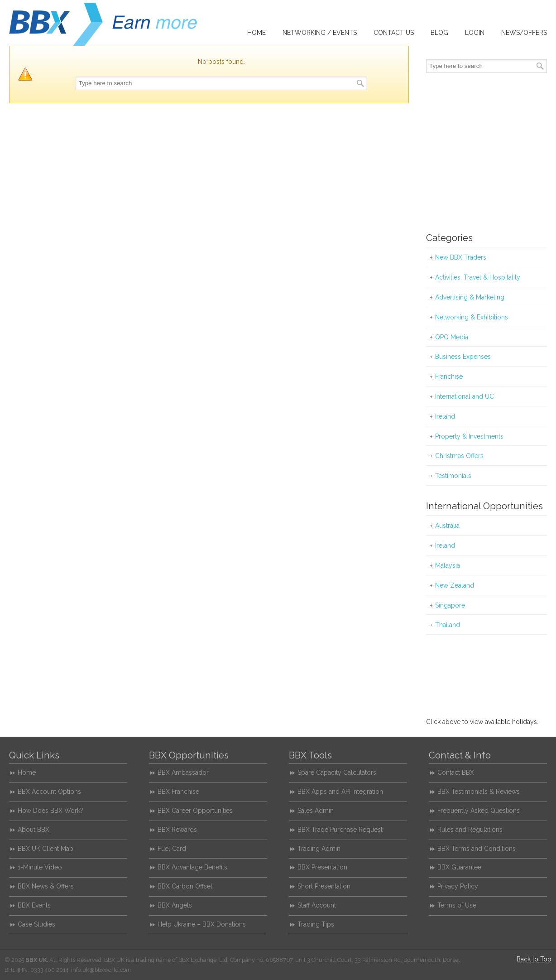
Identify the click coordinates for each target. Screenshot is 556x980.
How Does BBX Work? (50, 811)
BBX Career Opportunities (195, 811)
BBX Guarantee (459, 867)
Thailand (448, 625)
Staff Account (317, 905)
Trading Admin (319, 849)
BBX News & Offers (46, 886)
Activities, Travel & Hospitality (478, 277)
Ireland (445, 416)
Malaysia (448, 565)
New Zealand (455, 585)
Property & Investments (469, 436)
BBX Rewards (177, 830)
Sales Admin (316, 811)
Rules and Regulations (470, 830)
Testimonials (453, 476)
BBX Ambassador (183, 772)
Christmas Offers (459, 456)
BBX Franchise (178, 792)
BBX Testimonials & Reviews (479, 792)
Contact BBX (456, 772)
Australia (447, 526)
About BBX (34, 830)
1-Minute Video (40, 867)
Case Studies (36, 924)
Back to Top (534, 959)
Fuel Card (172, 849)
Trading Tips (316, 924)
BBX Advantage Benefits (192, 867)
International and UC (465, 396)
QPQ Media (452, 337)
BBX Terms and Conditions (477, 849)
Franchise (449, 377)
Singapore (450, 605)
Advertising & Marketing (470, 297)
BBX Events (34, 905)
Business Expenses (463, 357)
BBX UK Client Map (46, 849)
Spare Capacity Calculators (337, 772)
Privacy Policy (458, 886)
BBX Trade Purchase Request (340, 830)
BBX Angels (175, 905)
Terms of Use (457, 905)
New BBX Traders (461, 257)
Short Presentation (324, 886)
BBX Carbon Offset (185, 886)
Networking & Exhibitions (472, 317)
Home (27, 772)
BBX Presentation (322, 867)
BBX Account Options (49, 792)
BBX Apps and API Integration (340, 792)
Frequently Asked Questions (479, 811)
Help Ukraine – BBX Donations (202, 924)
